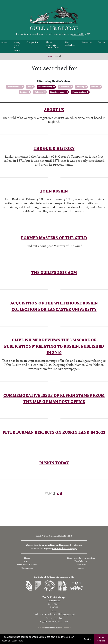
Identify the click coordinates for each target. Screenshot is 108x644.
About (27, 561)
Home (49, 56)
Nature (95, 87)
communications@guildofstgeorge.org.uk (57, 614)
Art (29, 87)
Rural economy (58, 92)
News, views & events (17, 46)
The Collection (70, 44)
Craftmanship (45, 87)
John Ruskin (78, 34)
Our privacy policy (54, 618)
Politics (24, 92)
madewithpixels (52, 628)
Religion (39, 92)
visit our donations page (65, 549)
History (80, 87)
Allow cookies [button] (101, 639)
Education (64, 87)
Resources (87, 43)
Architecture (14, 87)
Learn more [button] (17, 641)
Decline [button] (88, 639)
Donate (102, 43)
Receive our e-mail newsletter (54, 536)
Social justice (79, 92)
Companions (33, 43)
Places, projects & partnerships (52, 45)
